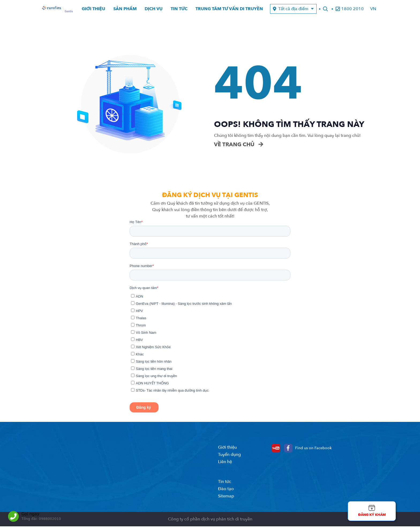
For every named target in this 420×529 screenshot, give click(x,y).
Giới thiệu (93, 10)
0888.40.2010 (169, 503)
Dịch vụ (154, 10)
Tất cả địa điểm (293, 10)
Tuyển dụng (229, 462)
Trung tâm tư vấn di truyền (229, 10)
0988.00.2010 (169, 469)
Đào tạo (226, 497)
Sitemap (226, 504)
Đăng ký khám (372, 515)
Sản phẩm (125, 10)
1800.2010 (139, 469)
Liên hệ (225, 470)
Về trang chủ (239, 147)
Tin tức (179, 10)
